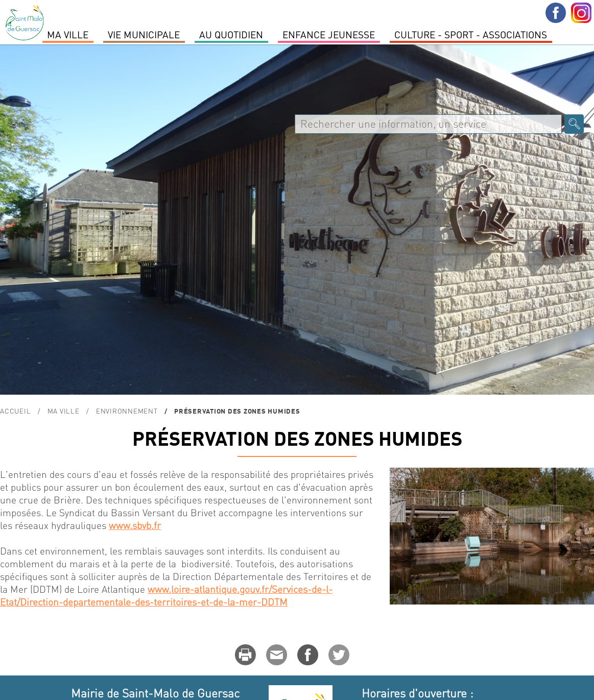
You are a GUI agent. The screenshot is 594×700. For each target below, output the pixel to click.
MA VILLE (68, 34)
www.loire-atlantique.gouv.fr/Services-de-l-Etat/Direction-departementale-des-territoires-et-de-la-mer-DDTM (166, 595)
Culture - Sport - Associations (471, 34)
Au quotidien (231, 34)
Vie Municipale (144, 34)
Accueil (15, 411)
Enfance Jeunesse (329, 34)
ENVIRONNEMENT (127, 411)
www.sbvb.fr (135, 525)
